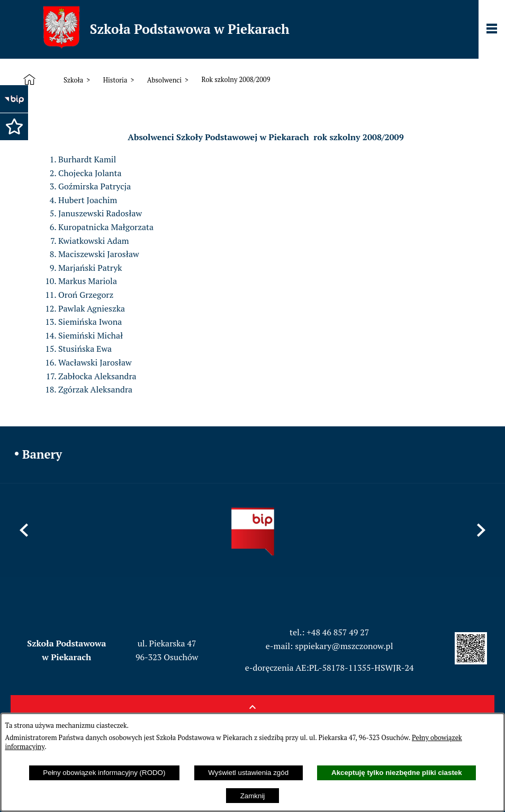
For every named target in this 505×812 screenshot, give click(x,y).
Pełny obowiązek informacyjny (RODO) (104, 773)
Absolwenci (164, 80)
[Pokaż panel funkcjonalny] (492, 30)
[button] (13, 125)
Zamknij (253, 796)
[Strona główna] (31, 80)
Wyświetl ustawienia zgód (248, 773)
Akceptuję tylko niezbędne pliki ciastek (397, 773)
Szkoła (73, 80)
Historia (115, 80)
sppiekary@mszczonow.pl (344, 646)
